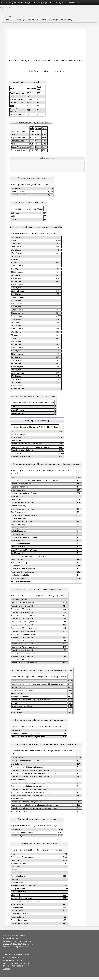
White (12, 96)
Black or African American (20, 147)
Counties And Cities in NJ (38, 20)
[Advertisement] (46, 43)
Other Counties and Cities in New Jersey (46, 71)
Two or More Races (18, 114)
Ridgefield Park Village (63, 20)
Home (8, 20)
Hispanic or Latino (17, 99)
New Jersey (19, 20)
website (7, 969)
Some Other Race (16, 103)
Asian (12, 106)
